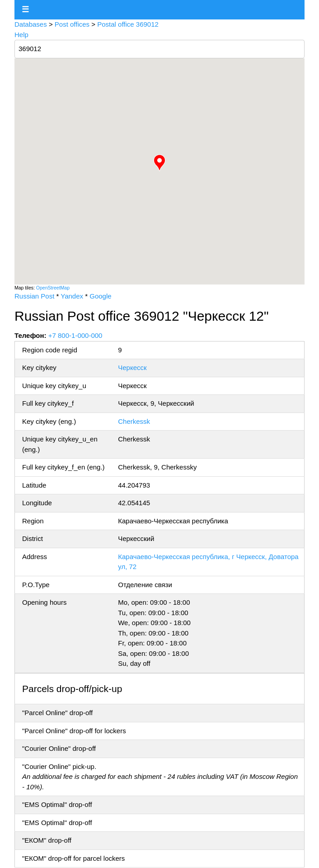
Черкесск (132, 368)
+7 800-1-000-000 (75, 335)
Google (100, 296)
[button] (159, 163)
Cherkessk (134, 421)
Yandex (72, 296)
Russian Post (34, 296)
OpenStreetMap (53, 288)
